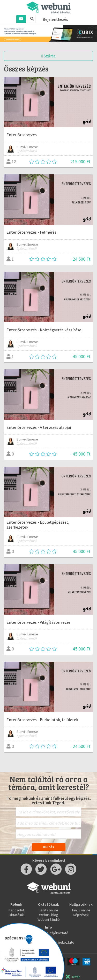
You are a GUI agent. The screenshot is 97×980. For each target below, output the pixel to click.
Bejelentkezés (55, 19)
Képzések (81, 915)
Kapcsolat (16, 910)
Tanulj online (81, 910)
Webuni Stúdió (49, 919)
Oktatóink (16, 915)
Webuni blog (49, 915)
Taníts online (49, 910)
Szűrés (48, 56)
